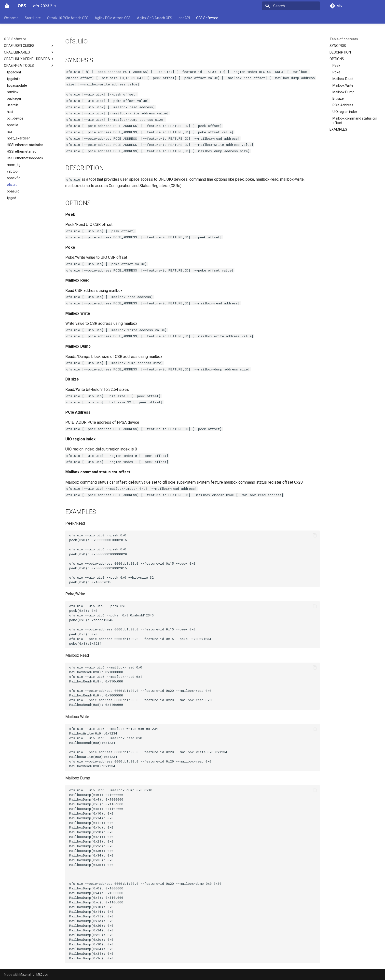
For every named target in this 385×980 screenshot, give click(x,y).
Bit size (338, 98)
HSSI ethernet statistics (25, 145)
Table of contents (344, 39)
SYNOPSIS (338, 46)
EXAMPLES (338, 129)
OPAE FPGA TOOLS (19, 66)
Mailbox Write (343, 85)
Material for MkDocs (34, 974)
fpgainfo (14, 79)
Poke (336, 72)
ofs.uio (12, 185)
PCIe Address (343, 105)
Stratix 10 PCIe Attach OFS (68, 18)
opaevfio (14, 178)
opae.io (13, 125)
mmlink (13, 92)
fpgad (12, 198)
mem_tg (14, 165)
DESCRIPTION (340, 52)
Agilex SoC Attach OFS (155, 18)
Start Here (33, 18)
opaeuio (13, 191)
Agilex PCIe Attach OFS (113, 18)
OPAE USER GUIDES (29, 46)
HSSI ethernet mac (21, 151)
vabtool (13, 171)
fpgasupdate (17, 85)
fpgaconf (14, 72)
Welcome (11, 18)
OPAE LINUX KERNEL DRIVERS (29, 59)
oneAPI (184, 18)
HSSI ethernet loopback (25, 158)
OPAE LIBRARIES (29, 52)
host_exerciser (18, 138)
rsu (9, 132)
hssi (10, 112)
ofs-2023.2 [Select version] (43, 6)
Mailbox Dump (344, 92)
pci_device (15, 118)
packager (14, 98)
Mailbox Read (343, 79)
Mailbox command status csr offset (355, 121)
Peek (336, 66)
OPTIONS (337, 59)
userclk (12, 105)
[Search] (291, 6)
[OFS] (7, 6)
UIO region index (345, 112)
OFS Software (207, 18)
